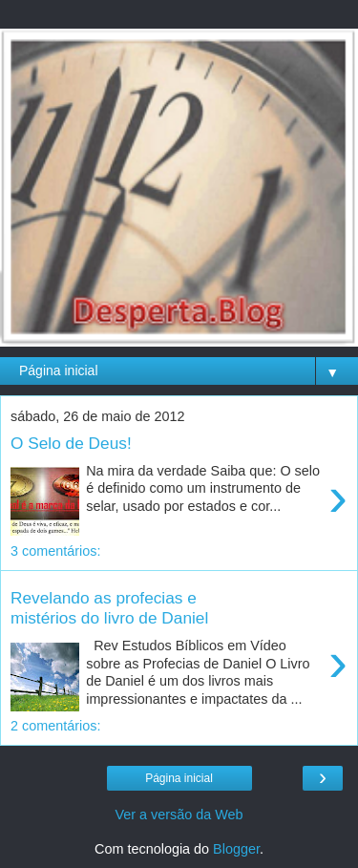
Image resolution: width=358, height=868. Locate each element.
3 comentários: (55, 551)
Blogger (236, 849)
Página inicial (179, 778)
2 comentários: (55, 726)
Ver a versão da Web (179, 815)
